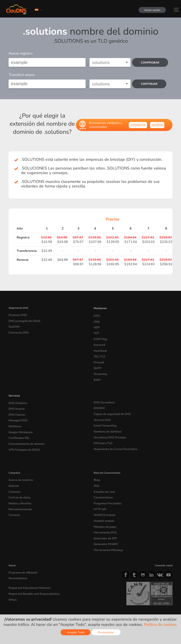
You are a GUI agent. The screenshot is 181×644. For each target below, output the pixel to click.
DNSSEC (99, 399)
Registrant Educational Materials (27, 564)
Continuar (150, 84)
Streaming (100, 367)
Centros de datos (18, 481)
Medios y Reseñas (19, 486)
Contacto (14, 476)
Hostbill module (103, 502)
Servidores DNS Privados (108, 425)
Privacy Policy (47, 605)
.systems (138, 124)
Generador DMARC (105, 523)
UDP (96, 325)
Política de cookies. (161, 625)
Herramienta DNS (104, 512)
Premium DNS (17, 315)
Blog (96, 465)
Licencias (44, 609)
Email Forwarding (104, 415)
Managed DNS (17, 409)
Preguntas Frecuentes (106, 486)
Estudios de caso (103, 476)
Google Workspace (19, 420)
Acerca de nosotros (19, 465)
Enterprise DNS (18, 330)
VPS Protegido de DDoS (22, 436)
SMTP (97, 362)
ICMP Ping (100, 335)
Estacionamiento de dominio (25, 431)
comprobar (151, 63)
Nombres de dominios (106, 420)
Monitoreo (99, 308)
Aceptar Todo (75, 632)
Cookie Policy (71, 605)
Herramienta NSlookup (107, 528)
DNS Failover (16, 404)
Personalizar (106, 632)
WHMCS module (103, 497)
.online (157, 124)
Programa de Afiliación (21, 550)
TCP (96, 330)
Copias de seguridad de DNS (110, 404)
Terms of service (20, 605)
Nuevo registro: (21, 53)
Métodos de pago (104, 507)
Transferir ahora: (22, 75)
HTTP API (99, 491)
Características (102, 481)
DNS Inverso (16, 399)
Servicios (14, 387)
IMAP (97, 372)
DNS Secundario (103, 394)
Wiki (96, 471)
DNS (96, 315)
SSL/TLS (99, 351)
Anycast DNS (101, 409)
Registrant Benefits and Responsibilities (32, 569)
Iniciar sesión (151, 10)
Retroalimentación (19, 491)
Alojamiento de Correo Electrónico (113, 436)
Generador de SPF (104, 517)
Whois (12, 575)
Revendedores (17, 555)
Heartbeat (99, 346)
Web (96, 320)
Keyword (99, 341)
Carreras (13, 497)
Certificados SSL (18, 425)
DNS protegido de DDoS (23, 320)
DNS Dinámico (17, 394)
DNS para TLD (102, 431)
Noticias (13, 471)
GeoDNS (13, 325)
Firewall (98, 356)
